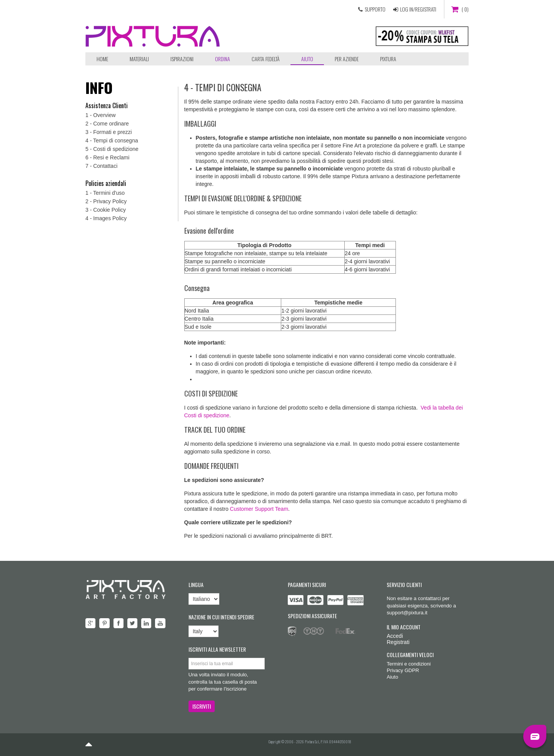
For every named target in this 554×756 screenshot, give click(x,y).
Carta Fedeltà (266, 59)
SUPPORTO (375, 9)
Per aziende (347, 59)
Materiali (139, 59)
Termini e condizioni (409, 664)
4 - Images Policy (106, 218)
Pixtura (388, 59)
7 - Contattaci (101, 166)
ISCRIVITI (202, 706)
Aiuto (307, 59)
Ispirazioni (182, 59)
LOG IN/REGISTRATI (418, 9)
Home (102, 59)
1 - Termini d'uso (105, 193)
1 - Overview (101, 115)
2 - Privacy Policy (106, 201)
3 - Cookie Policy (106, 210)
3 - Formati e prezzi (109, 132)
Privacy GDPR (403, 670)
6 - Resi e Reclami (107, 157)
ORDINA (223, 59)
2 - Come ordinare (107, 124)
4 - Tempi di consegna (112, 140)
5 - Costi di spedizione (112, 149)
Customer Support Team (259, 509)
